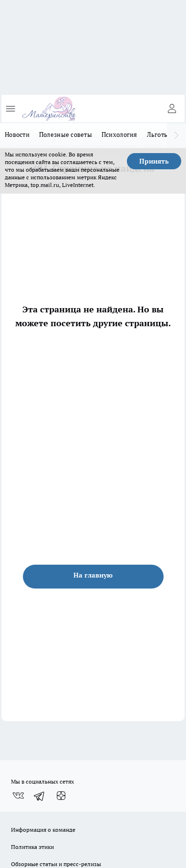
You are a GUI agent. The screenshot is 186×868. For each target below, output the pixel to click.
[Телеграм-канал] (40, 796)
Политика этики (32, 847)
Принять (154, 161)
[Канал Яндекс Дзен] (61, 796)
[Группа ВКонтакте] (18, 796)
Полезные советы (66, 134)
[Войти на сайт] (172, 109)
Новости (17, 134)
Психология (119, 134)
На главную (93, 575)
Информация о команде (43, 830)
